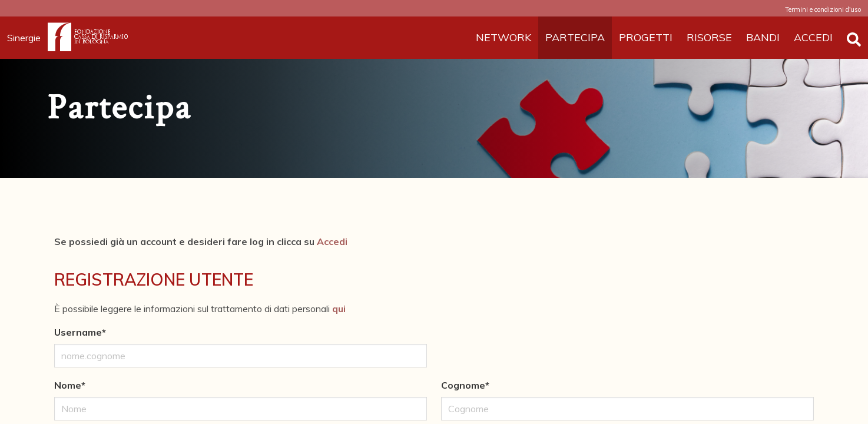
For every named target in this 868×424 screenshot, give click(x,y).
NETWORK (503, 37)
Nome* (70, 385)
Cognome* (465, 385)
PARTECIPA (575, 37)
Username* (80, 332)
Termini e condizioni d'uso (823, 9)
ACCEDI (813, 37)
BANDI (763, 37)
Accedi (332, 241)
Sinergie (27, 38)
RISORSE (709, 37)
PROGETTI (646, 37)
